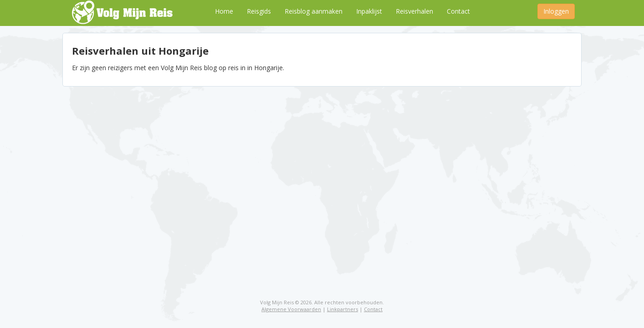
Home (224, 11)
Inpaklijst (369, 11)
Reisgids (259, 11)
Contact (458, 11)
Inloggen (556, 11)
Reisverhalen (414, 11)
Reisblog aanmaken (314, 11)
